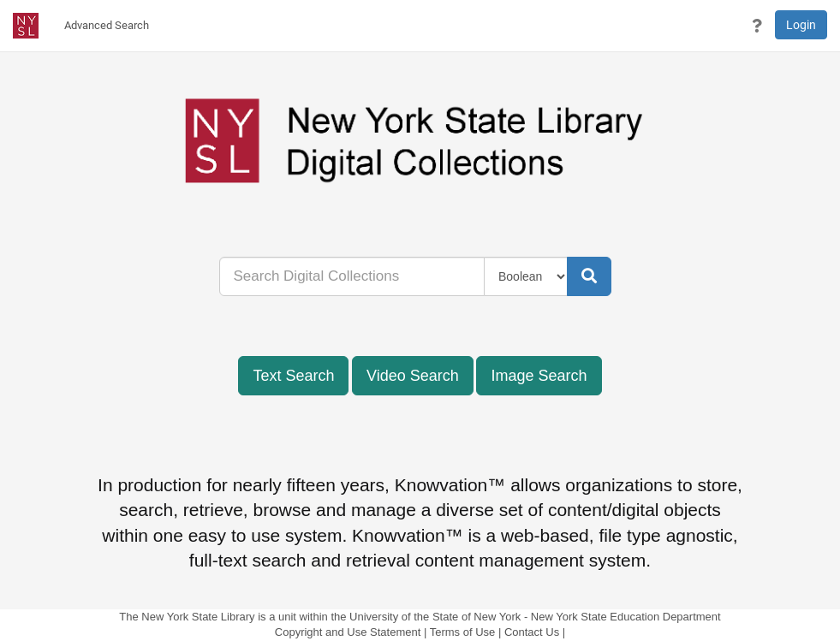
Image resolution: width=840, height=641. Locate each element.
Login (801, 25)
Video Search (413, 376)
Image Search (539, 376)
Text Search (293, 376)
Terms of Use (463, 632)
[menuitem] (107, 26)
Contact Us (532, 632)
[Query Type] (526, 276)
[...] (352, 276)
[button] (757, 26)
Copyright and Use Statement (348, 632)
